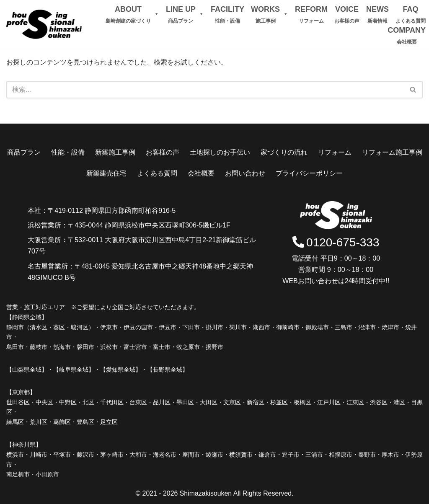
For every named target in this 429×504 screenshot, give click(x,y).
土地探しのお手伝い (220, 152)
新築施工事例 (115, 152)
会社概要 (201, 173)
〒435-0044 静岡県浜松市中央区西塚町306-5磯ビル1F (149, 225)
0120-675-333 (336, 243)
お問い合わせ (245, 173)
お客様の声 (163, 152)
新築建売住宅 (106, 173)
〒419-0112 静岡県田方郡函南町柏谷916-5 (112, 211)
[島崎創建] (44, 24)
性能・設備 (68, 152)
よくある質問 (157, 173)
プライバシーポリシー (309, 173)
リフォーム (335, 152)
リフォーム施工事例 (392, 152)
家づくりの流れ (284, 152)
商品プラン (24, 152)
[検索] (413, 90)
